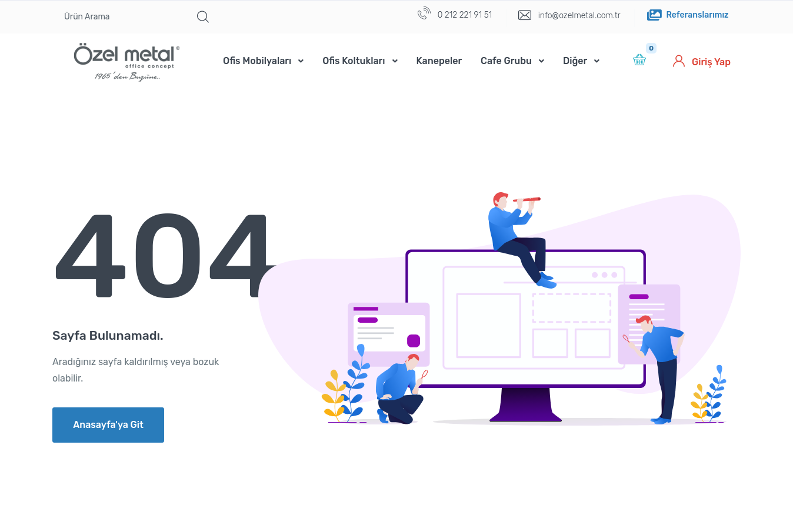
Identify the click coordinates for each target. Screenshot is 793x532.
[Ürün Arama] (122, 17)
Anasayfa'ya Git (108, 425)
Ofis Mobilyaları (257, 61)
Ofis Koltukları (354, 61)
